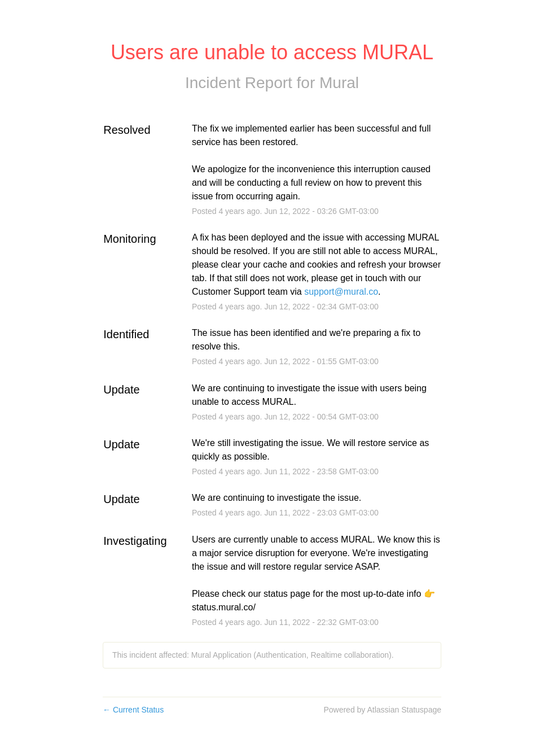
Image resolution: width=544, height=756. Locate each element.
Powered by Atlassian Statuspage (382, 710)
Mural (339, 83)
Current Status (133, 710)
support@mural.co (341, 292)
